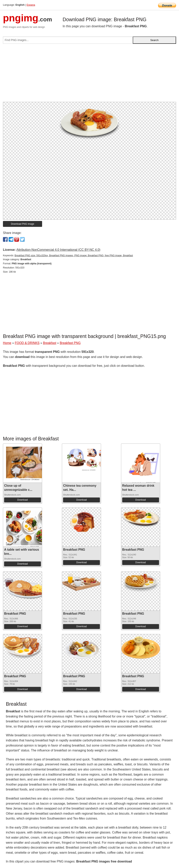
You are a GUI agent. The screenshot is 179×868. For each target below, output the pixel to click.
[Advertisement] (89, 74)
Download (22, 500)
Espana (31, 5)
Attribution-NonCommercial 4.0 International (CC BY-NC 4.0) (58, 250)
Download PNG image (23, 224)
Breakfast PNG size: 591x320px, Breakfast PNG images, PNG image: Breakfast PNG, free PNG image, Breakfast (74, 256)
